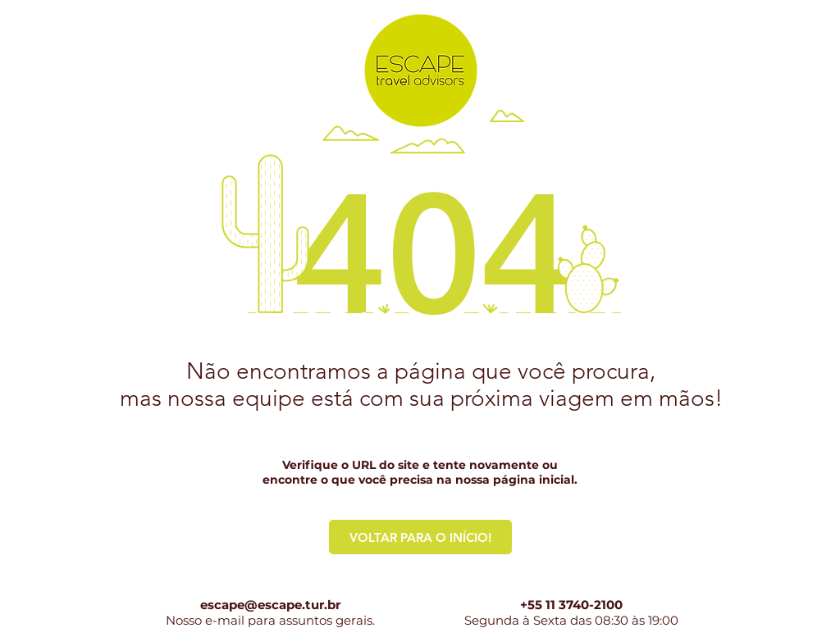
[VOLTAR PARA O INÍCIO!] (420, 537)
